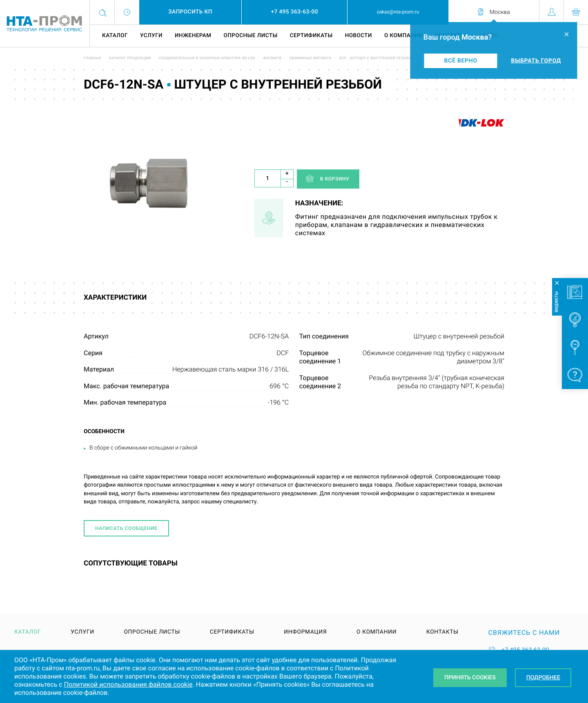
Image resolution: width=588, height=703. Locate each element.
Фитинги (272, 58)
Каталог (115, 36)
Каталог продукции (130, 58)
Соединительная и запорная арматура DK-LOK (207, 58)
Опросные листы (250, 36)
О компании (403, 36)
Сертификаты (311, 36)
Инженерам (193, 36)
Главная (92, 58)
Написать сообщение (126, 528)
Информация (305, 632)
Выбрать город (536, 61)
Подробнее (543, 678)
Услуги (151, 36)
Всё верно (461, 61)
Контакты (442, 632)
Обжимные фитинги (310, 58)
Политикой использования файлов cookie (128, 684)
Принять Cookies (470, 678)
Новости (359, 36)
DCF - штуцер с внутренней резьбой (376, 58)
